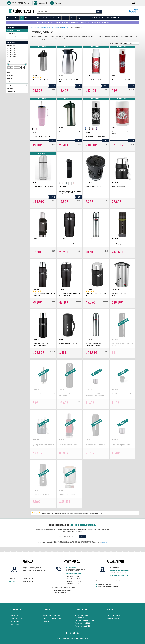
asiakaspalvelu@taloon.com (120, 575)
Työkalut (48, 18)
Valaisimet (65, 18)
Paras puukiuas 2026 (82, 626)
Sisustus (73, 18)
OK (23, 68)
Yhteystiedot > (133, 11)
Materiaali (17, 76)
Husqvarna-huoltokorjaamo (52, 618)
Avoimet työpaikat (113, 615)
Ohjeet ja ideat (82, 610)
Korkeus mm (17, 82)
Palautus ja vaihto (17, 618)
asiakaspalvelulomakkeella (120, 570)
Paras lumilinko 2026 (82, 623)
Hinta (17, 61)
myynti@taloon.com (74, 573)
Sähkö (59, 18)
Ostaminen (16, 610)
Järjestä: (119, 43)
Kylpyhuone (81, 18)
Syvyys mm (17, 88)
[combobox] (66, 12)
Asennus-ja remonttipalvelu (52, 615)
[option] (33, 129)
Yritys (110, 610)
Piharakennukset (30, 18)
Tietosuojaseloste (113, 618)
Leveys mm (17, 85)
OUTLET (113, 18)
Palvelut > (135, 13)
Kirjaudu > (135, 9)
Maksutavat (15, 615)
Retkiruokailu (65, 27)
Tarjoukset (121, 18)
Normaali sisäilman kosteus (85, 620)
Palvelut (47, 610)
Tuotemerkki (17, 45)
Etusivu (33, 27)
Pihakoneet (40, 18)
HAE (99, 12)
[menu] (72, 18)
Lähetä (83, 536)
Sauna (88, 18)
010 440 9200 (71, 567)
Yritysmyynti (47, 621)
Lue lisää (12, 581)
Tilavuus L (17, 79)
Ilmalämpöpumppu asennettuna (82, 616)
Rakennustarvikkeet (13, 18)
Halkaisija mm (17, 91)
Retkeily (57, 27)
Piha (22, 18)
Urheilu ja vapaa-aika (47, 27)
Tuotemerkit (105, 18)
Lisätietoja (105, 542)
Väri (17, 72)
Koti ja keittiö (96, 18)
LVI (54, 18)
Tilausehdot (15, 621)
